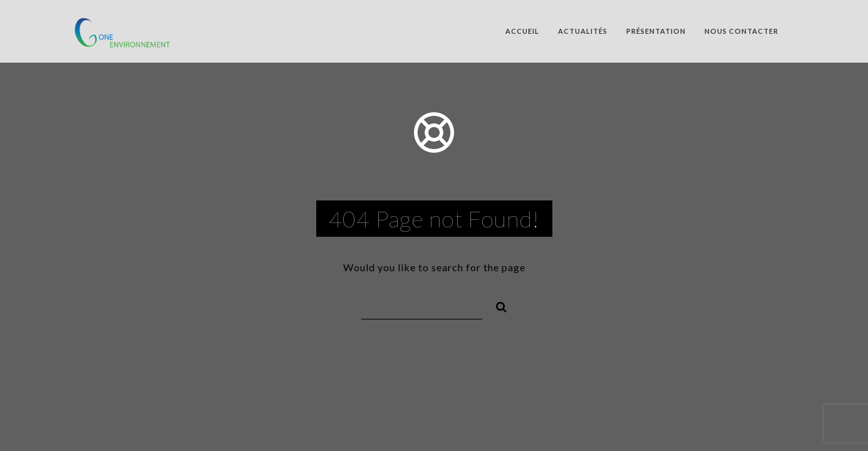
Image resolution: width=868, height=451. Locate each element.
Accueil (522, 31)
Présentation (656, 31)
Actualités (583, 31)
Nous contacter (741, 31)
